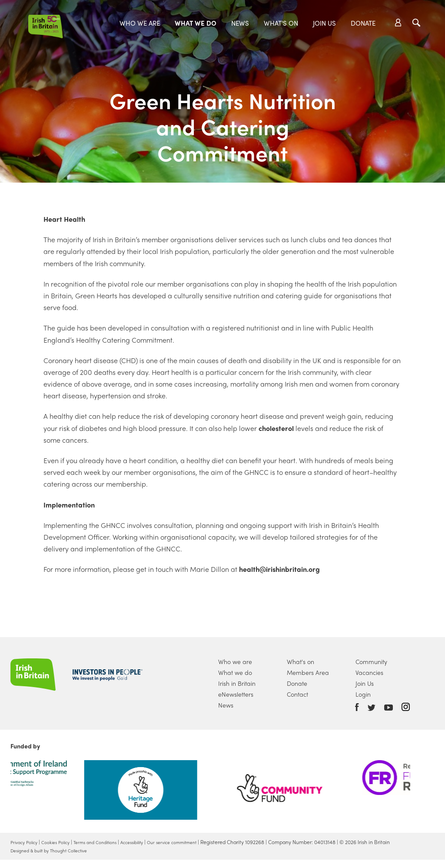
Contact (297, 694)
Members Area (308, 672)
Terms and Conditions (110, 842)
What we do (196, 23)
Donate (363, 23)
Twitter (372, 708)
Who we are (140, 23)
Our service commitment (201, 842)
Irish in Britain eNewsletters (237, 689)
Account (398, 23)
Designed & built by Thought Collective (56, 858)
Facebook (357, 707)
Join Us (324, 23)
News (240, 23)
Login (363, 694)
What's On (281, 23)
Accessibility (154, 842)
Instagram (406, 707)
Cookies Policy (63, 842)
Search (416, 23)
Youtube (389, 708)
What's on (301, 661)
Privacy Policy (27, 842)
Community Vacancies (371, 667)
